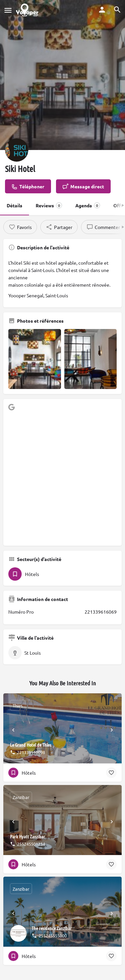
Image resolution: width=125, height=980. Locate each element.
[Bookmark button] (111, 773)
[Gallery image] (35, 359)
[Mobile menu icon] (8, 10)
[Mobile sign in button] (102, 10)
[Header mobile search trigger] (117, 10)
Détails (14, 205)
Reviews (49, 205)
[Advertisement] (62, 478)
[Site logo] (28, 10)
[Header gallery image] (62, 75)
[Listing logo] (17, 150)
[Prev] (13, 730)
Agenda (88, 205)
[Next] (112, 730)
